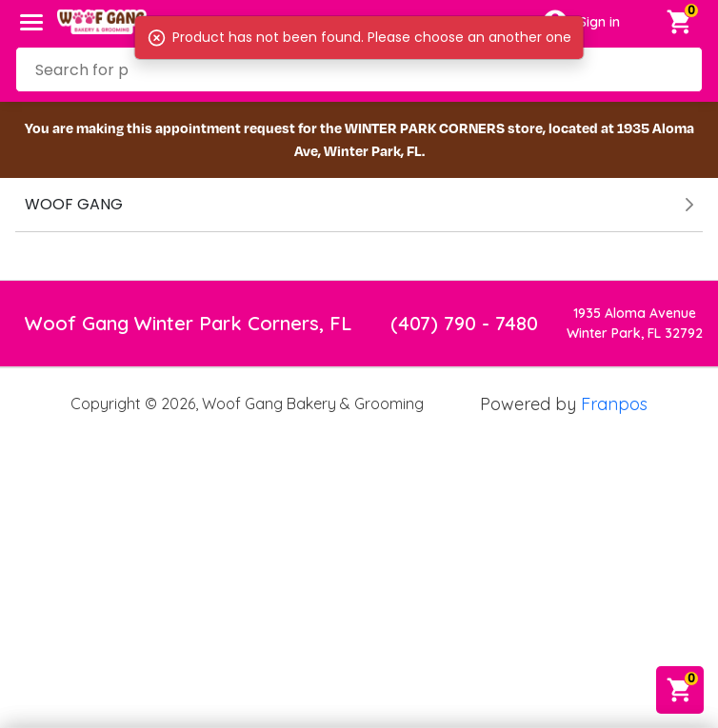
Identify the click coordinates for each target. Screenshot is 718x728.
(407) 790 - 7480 (464, 323)
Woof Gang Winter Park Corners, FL (188, 323)
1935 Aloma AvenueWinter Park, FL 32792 (635, 323)
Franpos (614, 404)
